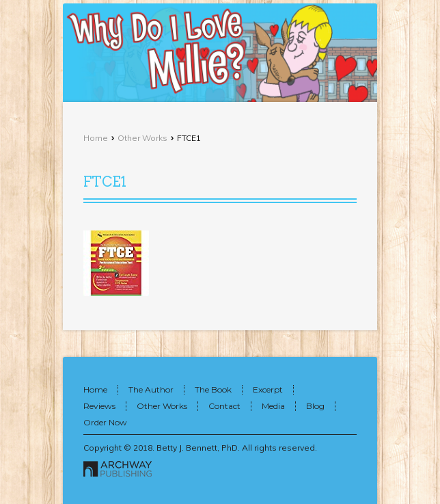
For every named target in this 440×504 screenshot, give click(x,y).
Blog (315, 406)
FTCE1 (105, 182)
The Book (213, 389)
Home (96, 138)
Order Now (105, 422)
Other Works (142, 138)
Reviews (99, 406)
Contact (224, 406)
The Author (151, 389)
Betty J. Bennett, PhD (197, 448)
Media (273, 406)
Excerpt (268, 389)
